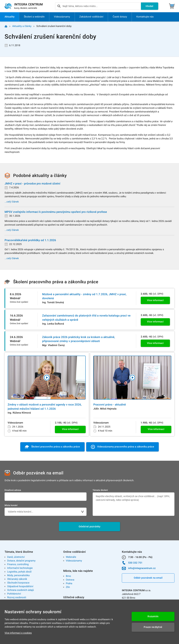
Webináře (71, 557)
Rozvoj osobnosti (17, 597)
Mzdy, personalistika (18, 575)
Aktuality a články (22, 26)
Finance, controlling (18, 564)
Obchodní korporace (18, 583)
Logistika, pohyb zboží (19, 572)
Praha (69, 583)
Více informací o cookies (18, 633)
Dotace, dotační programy (21, 561)
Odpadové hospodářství (20, 586)
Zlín (68, 587)
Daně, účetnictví (16, 557)
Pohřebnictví (14, 594)
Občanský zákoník (17, 579)
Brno (69, 576)
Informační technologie (20, 568)
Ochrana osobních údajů (21, 590)
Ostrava (70, 580)
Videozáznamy (74, 561)
